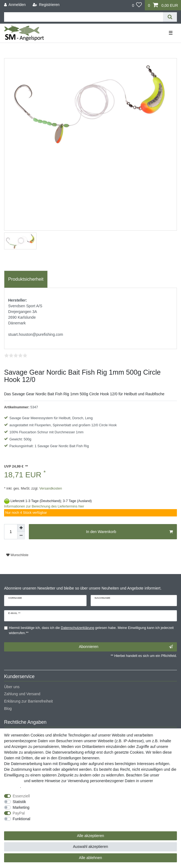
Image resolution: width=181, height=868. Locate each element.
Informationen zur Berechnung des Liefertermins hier (44, 506)
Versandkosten (50, 488)
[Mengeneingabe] (11, 532)
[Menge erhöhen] (21, 528)
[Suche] (170, 17)
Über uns (12, 687)
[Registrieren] (46, 5)
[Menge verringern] (21, 535)
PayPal (19, 813)
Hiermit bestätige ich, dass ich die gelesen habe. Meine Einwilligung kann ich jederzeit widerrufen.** (91, 630)
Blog (8, 709)
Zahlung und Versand (22, 694)
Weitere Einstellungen (23, 825)
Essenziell (21, 796)
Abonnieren (126, 647)
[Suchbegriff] (84, 17)
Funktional (22, 819)
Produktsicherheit (26, 279)
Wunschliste (17, 555)
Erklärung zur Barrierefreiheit (28, 701)
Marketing (21, 807)
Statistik (19, 802)
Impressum (13, 781)
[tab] (26, 279)
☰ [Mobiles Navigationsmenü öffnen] (171, 33)
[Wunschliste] (137, 5)
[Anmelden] (15, 5)
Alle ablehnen (90, 858)
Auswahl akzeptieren (90, 847)
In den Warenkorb (129, 532)
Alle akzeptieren (91, 836)
